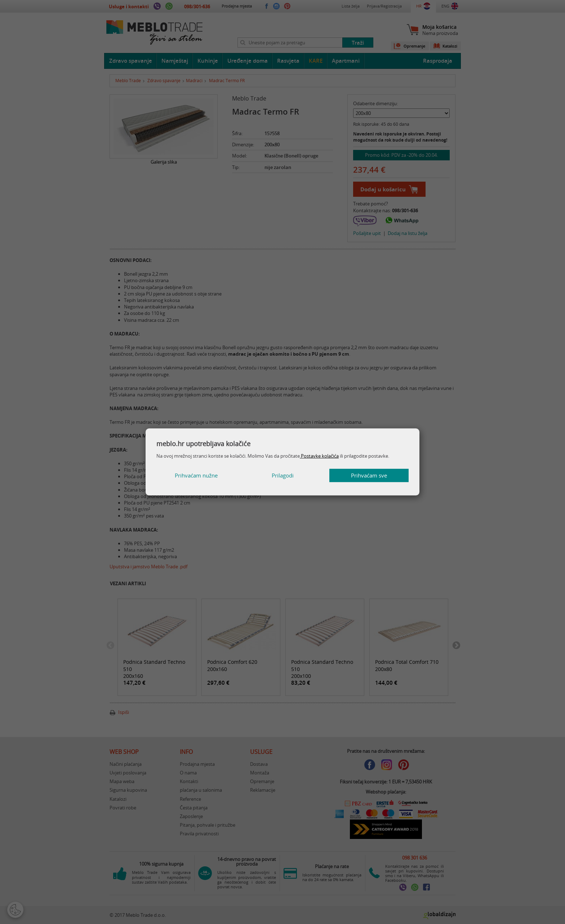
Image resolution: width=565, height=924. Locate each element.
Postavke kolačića (319, 456)
